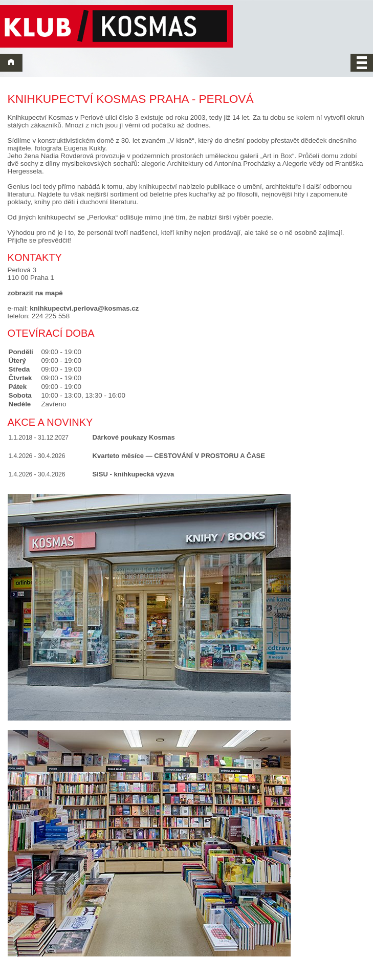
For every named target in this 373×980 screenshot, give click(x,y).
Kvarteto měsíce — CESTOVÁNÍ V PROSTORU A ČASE (179, 456)
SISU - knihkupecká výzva (134, 474)
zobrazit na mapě (35, 293)
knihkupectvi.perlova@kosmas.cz (84, 308)
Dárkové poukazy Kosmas (134, 437)
